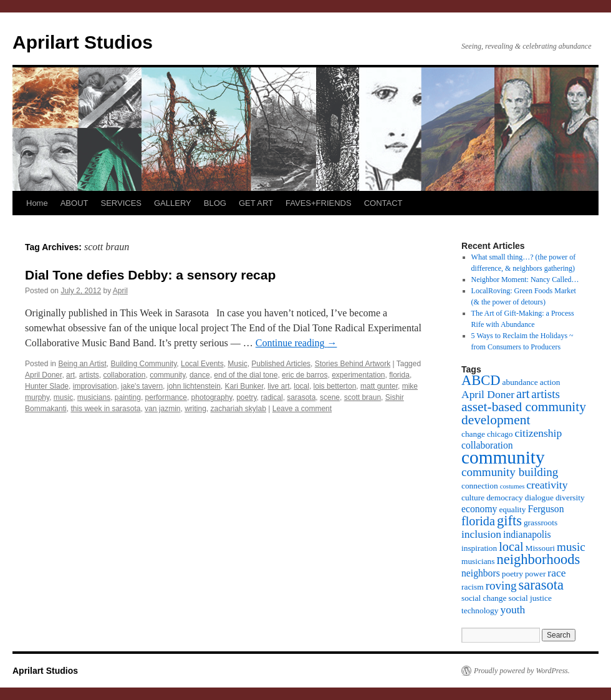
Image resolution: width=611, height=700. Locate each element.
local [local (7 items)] (511, 547)
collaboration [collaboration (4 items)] (487, 445)
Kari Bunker (244, 386)
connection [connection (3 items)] (480, 486)
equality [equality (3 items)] (512, 509)
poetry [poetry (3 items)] (512, 574)
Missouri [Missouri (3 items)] (541, 548)
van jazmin (162, 409)
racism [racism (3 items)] (473, 587)
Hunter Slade (47, 386)
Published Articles (281, 364)
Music (237, 364)
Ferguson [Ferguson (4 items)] (546, 509)
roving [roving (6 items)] (501, 586)
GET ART (256, 203)
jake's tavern (142, 386)
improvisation (95, 386)
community (167, 375)
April (120, 291)
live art (278, 386)
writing (195, 409)
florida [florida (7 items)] (478, 521)
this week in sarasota (105, 409)
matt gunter (379, 386)
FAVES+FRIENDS (319, 203)
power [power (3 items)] (535, 574)
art (70, 375)
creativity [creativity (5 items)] (547, 485)
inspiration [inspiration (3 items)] (479, 548)
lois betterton (335, 386)
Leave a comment (302, 409)
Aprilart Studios (83, 42)
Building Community (143, 364)
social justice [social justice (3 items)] (530, 598)
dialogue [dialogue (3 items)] (539, 498)
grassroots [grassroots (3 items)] (541, 523)
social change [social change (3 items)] (484, 598)
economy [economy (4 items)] (479, 509)
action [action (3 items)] (550, 382)
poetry (246, 397)
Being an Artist (82, 364)
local (301, 386)
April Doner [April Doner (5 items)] (488, 394)
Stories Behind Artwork (353, 364)
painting (128, 397)
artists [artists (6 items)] (546, 394)
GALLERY (173, 203)
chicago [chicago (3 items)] (500, 434)
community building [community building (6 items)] (510, 472)
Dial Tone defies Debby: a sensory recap (150, 275)
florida (399, 375)
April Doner (43, 375)
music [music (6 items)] (571, 547)
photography (212, 397)
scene (330, 397)
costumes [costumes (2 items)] (512, 486)
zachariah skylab (238, 409)
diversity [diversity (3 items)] (570, 498)
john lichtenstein (194, 386)
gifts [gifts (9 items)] (509, 521)
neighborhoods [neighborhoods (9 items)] (539, 559)
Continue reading (296, 343)
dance (200, 375)
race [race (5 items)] (556, 573)
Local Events (202, 364)
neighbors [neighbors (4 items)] (481, 573)
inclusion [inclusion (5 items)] (481, 534)
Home (37, 203)
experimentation (358, 375)
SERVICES (121, 203)
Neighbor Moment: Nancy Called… (525, 280)
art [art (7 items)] (523, 394)
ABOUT (75, 203)
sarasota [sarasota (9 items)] (541, 585)
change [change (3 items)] (473, 434)
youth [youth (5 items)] (512, 610)
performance (166, 397)
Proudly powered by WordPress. (522, 671)
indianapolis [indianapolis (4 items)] (527, 534)
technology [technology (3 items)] (480, 610)
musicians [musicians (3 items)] (478, 561)
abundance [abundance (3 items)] (520, 382)
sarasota (301, 397)
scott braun (363, 397)
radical (272, 397)
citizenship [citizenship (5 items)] (538, 433)
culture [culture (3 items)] (473, 498)
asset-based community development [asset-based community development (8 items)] (524, 413)
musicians (94, 397)
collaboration (124, 375)
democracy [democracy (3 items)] (505, 498)
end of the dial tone (246, 375)
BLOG (215, 203)
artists (89, 375)
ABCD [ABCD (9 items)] (481, 380)
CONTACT (383, 203)
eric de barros (305, 375)
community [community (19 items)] (503, 457)
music (63, 397)
